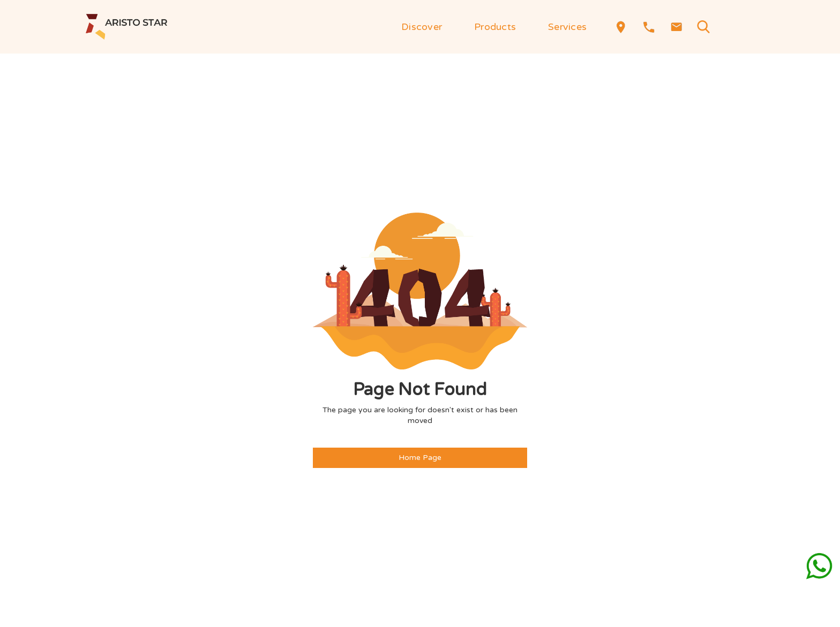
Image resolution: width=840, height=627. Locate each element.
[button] (422, 27)
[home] (126, 27)
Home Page (420, 458)
